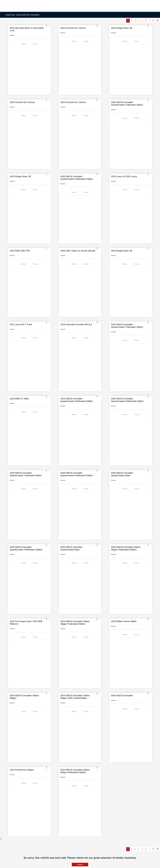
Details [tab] (24, 44)
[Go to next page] (153, 21)
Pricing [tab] (35, 44)
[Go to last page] (158, 21)
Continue (80, 865)
